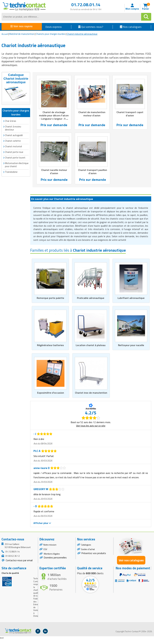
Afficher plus (42, 528)
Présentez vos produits (94, 558)
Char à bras (11, 120)
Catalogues (86, 549)
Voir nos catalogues (131, 565)
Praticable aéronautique (91, 299)
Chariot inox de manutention (91, 396)
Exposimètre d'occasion (51, 396)
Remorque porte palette (50, 299)
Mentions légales (52, 558)
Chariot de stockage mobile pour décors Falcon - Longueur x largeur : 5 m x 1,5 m (54, 117)
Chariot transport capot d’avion (130, 114)
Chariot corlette (13, 140)
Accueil (5, 34)
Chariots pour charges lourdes (51, 34)
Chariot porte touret (15, 157)
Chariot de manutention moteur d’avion (92, 114)
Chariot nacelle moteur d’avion (54, 172)
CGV (45, 554)
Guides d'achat (88, 554)
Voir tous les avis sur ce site (91, 430)
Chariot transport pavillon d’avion (93, 172)
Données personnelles (55, 562)
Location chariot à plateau (91, 346)
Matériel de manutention (22, 34)
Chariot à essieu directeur (13, 127)
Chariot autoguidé (14, 135)
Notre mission (50, 549)
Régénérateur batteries (50, 346)
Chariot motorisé (13, 146)
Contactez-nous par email (19, 565)
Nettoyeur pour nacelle (131, 346)
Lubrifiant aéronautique (131, 299)
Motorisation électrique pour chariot (17, 164)
